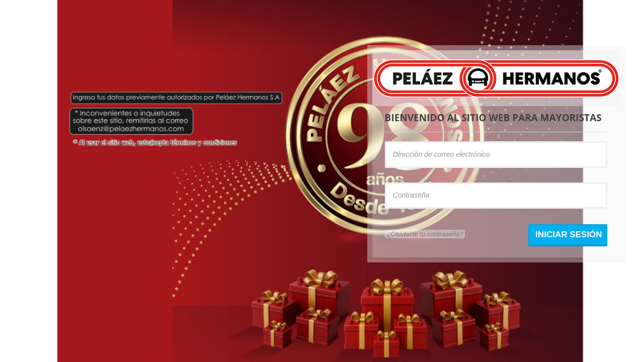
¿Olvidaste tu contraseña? (425, 234)
